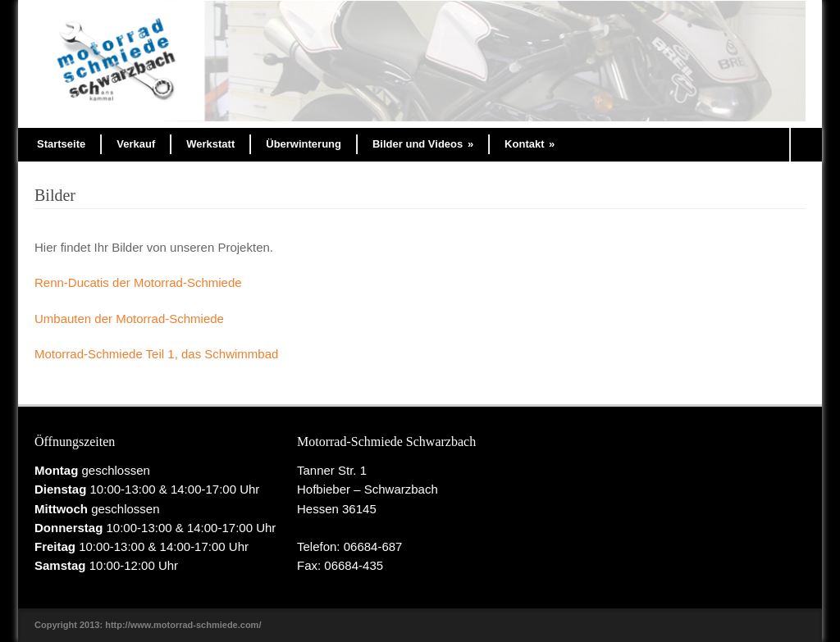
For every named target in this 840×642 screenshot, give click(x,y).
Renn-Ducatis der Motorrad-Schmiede (138, 282)
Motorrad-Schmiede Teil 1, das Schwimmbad (156, 354)
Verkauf (136, 144)
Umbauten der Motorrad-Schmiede (129, 319)
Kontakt (530, 144)
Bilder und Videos (423, 144)
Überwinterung (304, 144)
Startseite (61, 144)
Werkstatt (210, 144)
